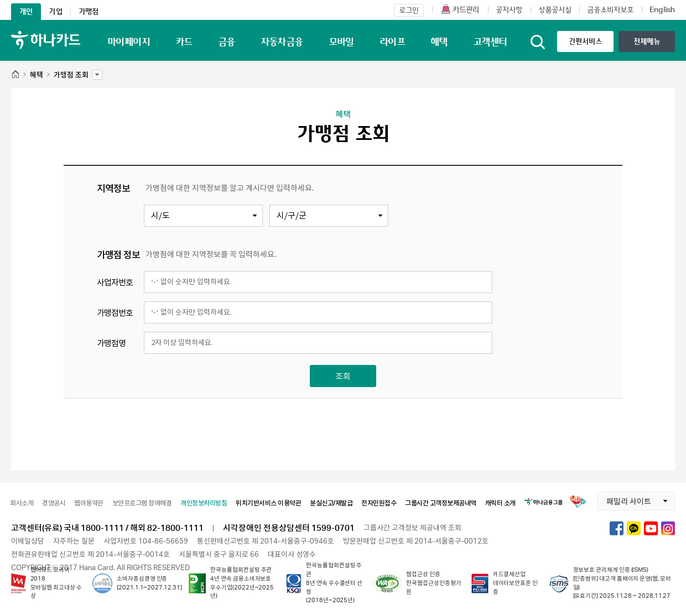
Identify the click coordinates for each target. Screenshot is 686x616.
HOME (15, 75)
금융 (227, 41)
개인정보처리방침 (204, 503)
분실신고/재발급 (331, 503)
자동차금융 (282, 41)
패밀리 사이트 (624, 499)
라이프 (392, 41)
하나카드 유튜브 (651, 528)
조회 (343, 376)
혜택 (439, 41)
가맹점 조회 (71, 72)
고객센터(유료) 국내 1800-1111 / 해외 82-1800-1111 (107, 528)
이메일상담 (28, 541)
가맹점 (89, 11)
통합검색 (538, 42)
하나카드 (46, 40)
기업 (55, 11)
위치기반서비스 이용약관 (268, 503)
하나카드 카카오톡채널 (634, 528)
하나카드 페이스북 (617, 528)
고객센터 (490, 41)
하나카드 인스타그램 (668, 528)
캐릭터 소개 (500, 503)
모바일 (341, 41)
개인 (26, 11)
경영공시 (54, 503)
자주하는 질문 (74, 541)
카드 (184, 41)
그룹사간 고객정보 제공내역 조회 (412, 528)
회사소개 (22, 503)
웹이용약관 (89, 503)
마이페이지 (129, 41)
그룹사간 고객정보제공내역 (441, 503)
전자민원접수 (379, 503)
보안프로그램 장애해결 (142, 503)
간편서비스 (586, 41)
